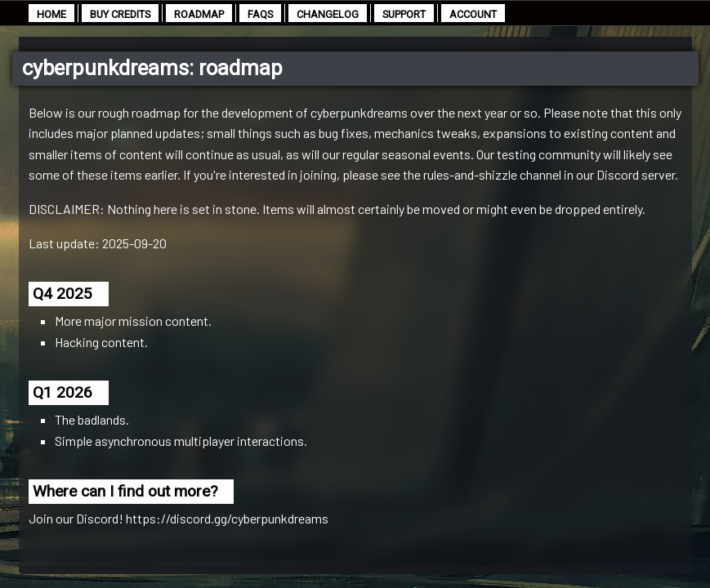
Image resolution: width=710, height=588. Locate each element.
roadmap (199, 14)
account (473, 14)
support (404, 14)
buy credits (120, 14)
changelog (328, 14)
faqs (260, 14)
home (51, 14)
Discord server (636, 174)
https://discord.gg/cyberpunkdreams (227, 518)
